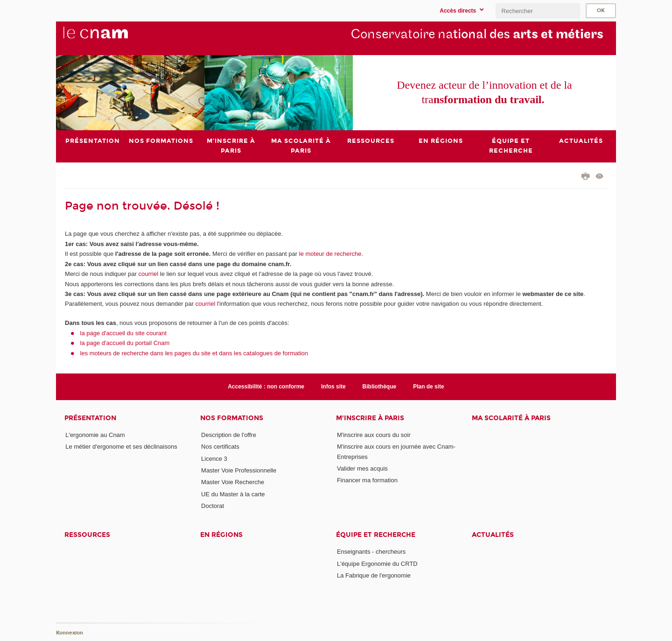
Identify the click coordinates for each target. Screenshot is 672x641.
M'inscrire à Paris (370, 418)
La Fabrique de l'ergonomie (374, 575)
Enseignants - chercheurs (371, 552)
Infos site (333, 387)
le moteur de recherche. (330, 254)
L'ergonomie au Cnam (95, 435)
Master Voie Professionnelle (239, 470)
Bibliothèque (380, 387)
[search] (538, 11)
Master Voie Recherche (233, 482)
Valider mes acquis (362, 468)
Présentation (90, 418)
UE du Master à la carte (233, 494)
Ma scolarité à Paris (511, 418)
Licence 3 (214, 459)
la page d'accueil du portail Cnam (125, 343)
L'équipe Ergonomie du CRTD (377, 564)
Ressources (87, 535)
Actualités (493, 535)
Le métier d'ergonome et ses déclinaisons (121, 447)
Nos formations (232, 418)
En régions (221, 535)
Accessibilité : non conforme (266, 387)
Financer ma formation (367, 480)
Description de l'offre (229, 435)
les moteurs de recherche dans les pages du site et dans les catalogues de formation (194, 353)
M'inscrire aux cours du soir (374, 435)
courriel (149, 274)
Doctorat (213, 506)
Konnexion (70, 633)
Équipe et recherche (376, 535)
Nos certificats (220, 447)
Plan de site (429, 387)
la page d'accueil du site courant (123, 333)
